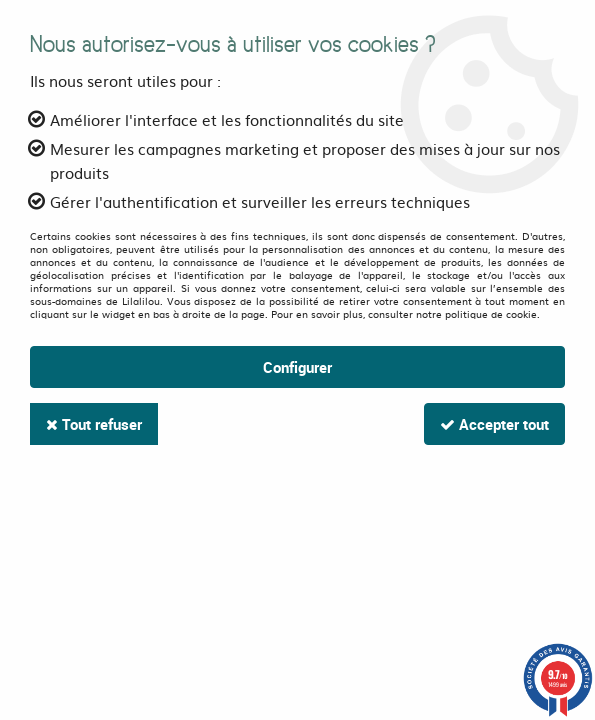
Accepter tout (494, 424)
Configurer (297, 367)
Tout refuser (94, 424)
